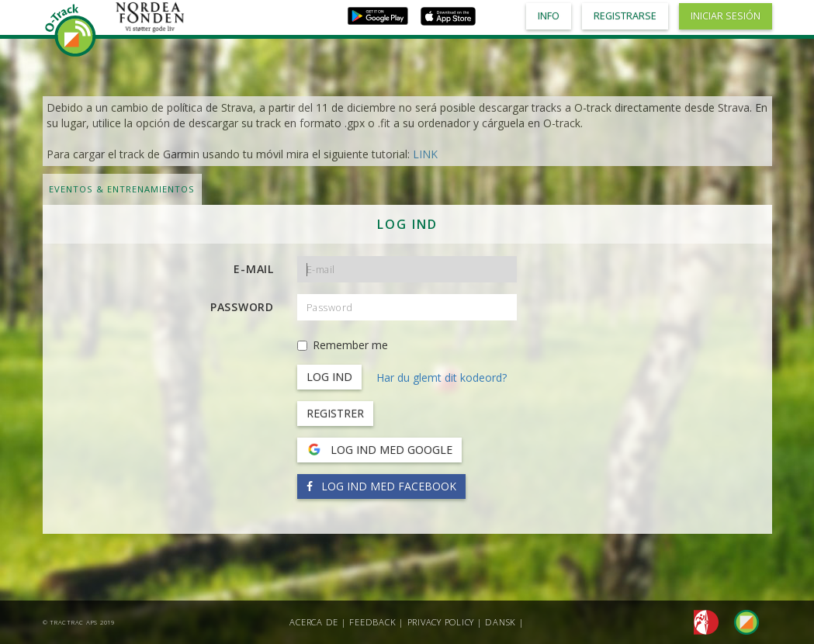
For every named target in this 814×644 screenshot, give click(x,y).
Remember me (343, 345)
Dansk (501, 622)
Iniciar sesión (726, 16)
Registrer (335, 413)
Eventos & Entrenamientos (122, 189)
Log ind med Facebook (381, 486)
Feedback (372, 622)
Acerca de (314, 622)
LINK (425, 154)
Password (242, 307)
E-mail (254, 269)
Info (549, 16)
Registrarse (625, 16)
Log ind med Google (379, 450)
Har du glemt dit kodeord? (442, 377)
